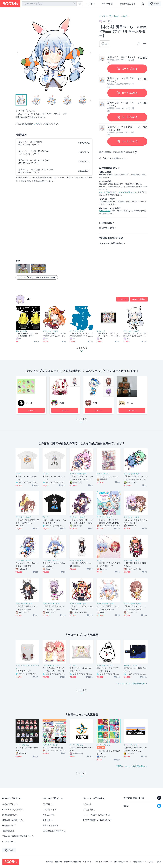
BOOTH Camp (9, 841)
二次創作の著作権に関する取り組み (18, 836)
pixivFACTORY (105, 211)
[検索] (74, 4)
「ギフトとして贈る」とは (114, 158)
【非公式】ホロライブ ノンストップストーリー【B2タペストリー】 (108, 335)
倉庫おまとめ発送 (51, 825)
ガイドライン (88, 862)
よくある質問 (89, 810)
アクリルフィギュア (77, 331)
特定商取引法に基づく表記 (111, 238)
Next (90, 53)
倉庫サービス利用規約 (72, 862)
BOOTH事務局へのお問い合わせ (98, 820)
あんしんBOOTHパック (108, 192)
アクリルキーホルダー (119, 16)
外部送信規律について (123, 862)
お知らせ (87, 804)
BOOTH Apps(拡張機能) (13, 810)
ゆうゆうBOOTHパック (128, 192)
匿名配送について (10, 815)
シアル (29, 403)
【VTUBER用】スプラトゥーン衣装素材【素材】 (27, 335)
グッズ (102, 16)
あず (95, 403)
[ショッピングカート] (143, 4)
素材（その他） (22, 331)
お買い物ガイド (50, 810)
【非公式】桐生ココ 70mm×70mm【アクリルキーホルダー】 (54, 335)
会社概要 (49, 862)
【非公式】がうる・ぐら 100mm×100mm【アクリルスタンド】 (81, 335)
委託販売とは (8, 831)
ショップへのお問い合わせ (111, 243)
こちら (37, 124)
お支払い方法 (108, 228)
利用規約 (58, 862)
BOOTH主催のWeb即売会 (54, 831)
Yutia (62, 403)
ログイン (90, 4)
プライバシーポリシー (104, 862)
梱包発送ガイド (9, 825)
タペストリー (102, 331)
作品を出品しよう (128, 4)
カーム (130, 403)
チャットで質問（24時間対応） (97, 815)
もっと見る (82, 422)
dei (29, 299)
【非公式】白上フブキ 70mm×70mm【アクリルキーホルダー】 (135, 335)
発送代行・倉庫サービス (13, 820)
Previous (18, 53)
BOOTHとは (107, 4)
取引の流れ (107, 223)
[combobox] (49, 4)
